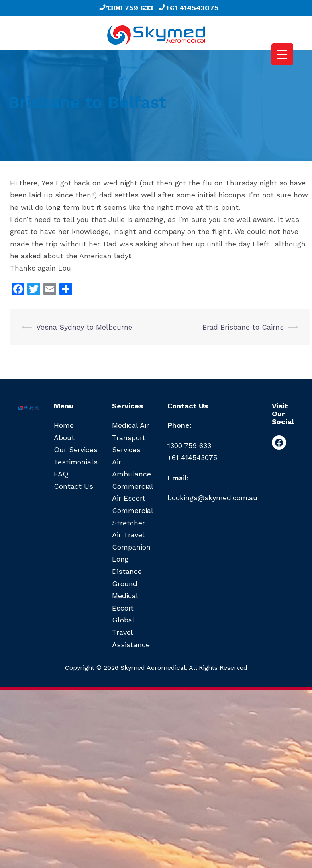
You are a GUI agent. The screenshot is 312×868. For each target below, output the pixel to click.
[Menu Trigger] (282, 54)
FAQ (61, 474)
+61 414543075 (188, 8)
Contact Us (74, 486)
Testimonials (76, 462)
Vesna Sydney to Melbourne (84, 327)
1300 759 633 (126, 8)
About (64, 438)
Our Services (76, 450)
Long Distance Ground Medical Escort (127, 583)
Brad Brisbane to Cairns (243, 327)
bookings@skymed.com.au (212, 498)
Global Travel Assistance (131, 632)
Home (64, 425)
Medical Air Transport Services (130, 437)
